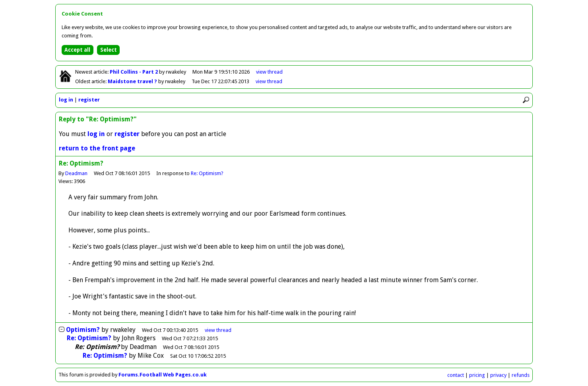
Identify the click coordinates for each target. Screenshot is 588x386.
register (89, 100)
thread (218, 330)
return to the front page (97, 148)
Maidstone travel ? (133, 81)
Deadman (76, 173)
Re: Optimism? (207, 173)
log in (66, 100)
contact (456, 375)
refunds (521, 375)
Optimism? (83, 330)
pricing (477, 375)
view (269, 72)
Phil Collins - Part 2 (134, 72)
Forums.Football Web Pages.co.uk (163, 375)
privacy (498, 375)
